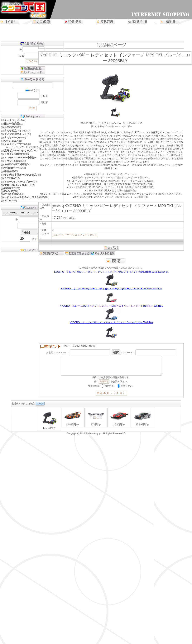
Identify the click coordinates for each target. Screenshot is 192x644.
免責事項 (104, 385)
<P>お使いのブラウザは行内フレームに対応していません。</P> (96, 423)
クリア (40, 407)
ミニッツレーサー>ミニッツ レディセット (75, 235)
